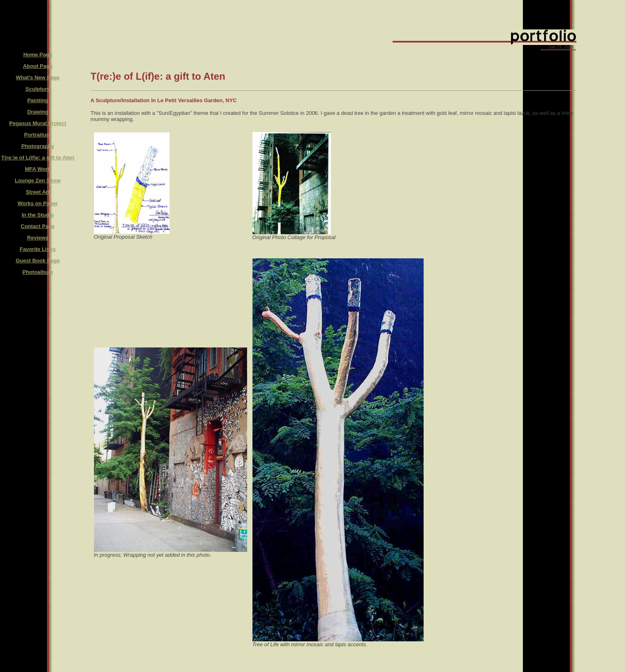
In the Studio (38, 215)
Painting (38, 100)
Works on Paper (38, 203)
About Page (38, 66)
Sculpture (38, 89)
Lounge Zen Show (38, 180)
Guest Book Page (38, 261)
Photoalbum (38, 272)
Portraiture (38, 135)
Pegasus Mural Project (38, 123)
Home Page (38, 55)
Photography (38, 146)
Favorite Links (38, 249)
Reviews (38, 238)
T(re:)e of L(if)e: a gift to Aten (38, 158)
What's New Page (38, 77)
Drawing (38, 112)
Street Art (38, 192)
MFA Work (38, 169)
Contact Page (38, 226)
